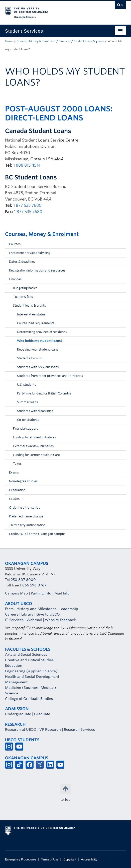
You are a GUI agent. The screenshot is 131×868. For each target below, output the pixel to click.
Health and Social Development (32, 677)
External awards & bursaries (33, 446)
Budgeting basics (25, 288)
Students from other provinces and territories (50, 376)
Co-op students (28, 420)
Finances (65, 41)
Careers (12, 614)
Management (16, 682)
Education (14, 665)
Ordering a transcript (24, 508)
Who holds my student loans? (40, 341)
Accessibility (89, 859)
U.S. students (27, 385)
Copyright (70, 859)
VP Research (50, 729)
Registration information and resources (37, 270)
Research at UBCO (21, 729)
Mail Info (62, 593)
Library (27, 614)
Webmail (34, 620)
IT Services (14, 620)
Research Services (79, 729)
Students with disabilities (35, 411)
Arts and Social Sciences (26, 654)
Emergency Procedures (21, 859)
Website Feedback (60, 620)
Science (12, 693)
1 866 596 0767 (33, 585)
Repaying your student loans (38, 349)
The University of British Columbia (47, 10)
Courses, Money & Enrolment (36, 41)
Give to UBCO (48, 614)
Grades (14, 499)
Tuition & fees (23, 297)
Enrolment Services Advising (30, 253)
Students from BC (30, 358)
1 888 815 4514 (27, 165)
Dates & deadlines (22, 262)
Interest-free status (31, 314)
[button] (121, 245)
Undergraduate (18, 714)
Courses (15, 244)
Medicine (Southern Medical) (31, 688)
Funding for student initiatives (34, 437)
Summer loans (27, 402)
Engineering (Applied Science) (31, 671)
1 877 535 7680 (27, 205)
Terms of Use (50, 859)
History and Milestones (36, 609)
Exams (14, 472)
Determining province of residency (42, 332)
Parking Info (41, 593)
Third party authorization (27, 525)
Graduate (42, 714)
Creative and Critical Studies (29, 660)
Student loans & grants (89, 41)
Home (9, 41)
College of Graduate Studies (29, 699)
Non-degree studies (23, 481)
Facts (9, 609)
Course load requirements (36, 323)
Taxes (17, 464)
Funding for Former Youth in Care (36, 455)
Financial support (25, 428)
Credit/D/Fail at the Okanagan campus (37, 534)
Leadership (69, 609)
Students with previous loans (38, 367)
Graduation (17, 490)
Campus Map (16, 593)
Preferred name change (26, 516)
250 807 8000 (23, 580)
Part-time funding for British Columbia (44, 393)
